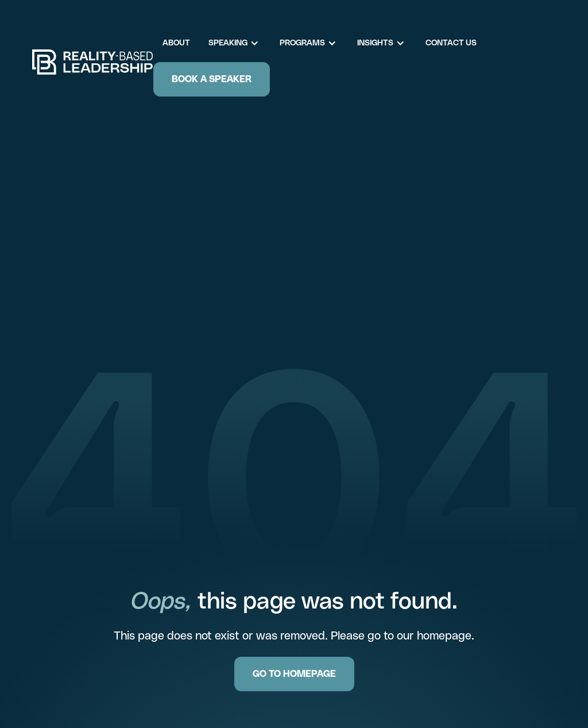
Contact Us (451, 43)
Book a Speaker (212, 79)
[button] (239, 43)
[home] (93, 62)
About (176, 43)
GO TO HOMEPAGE (294, 674)
